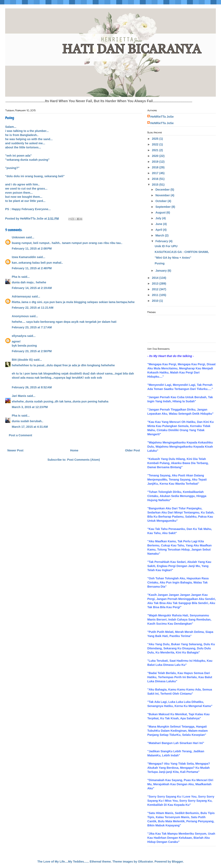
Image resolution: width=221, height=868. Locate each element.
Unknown (18, 237)
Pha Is (16, 277)
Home (74, 450)
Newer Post (15, 450)
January (161, 271)
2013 (156, 284)
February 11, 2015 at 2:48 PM (32, 268)
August (161, 212)
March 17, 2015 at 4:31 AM (30, 427)
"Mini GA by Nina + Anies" (173, 258)
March (160, 235)
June (159, 224)
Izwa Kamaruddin (24, 257)
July (159, 218)
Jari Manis (19, 396)
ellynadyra (19, 336)
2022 (156, 144)
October (161, 201)
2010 (156, 301)
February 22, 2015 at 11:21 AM (33, 308)
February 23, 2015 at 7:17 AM (32, 327)
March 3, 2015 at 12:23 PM (30, 407)
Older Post (133, 450)
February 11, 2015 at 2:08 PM (32, 249)
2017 (156, 173)
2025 (156, 139)
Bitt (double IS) (22, 360)
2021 (156, 150)
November (163, 195)
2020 (156, 156)
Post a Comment (20, 435)
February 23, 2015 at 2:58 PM (32, 351)
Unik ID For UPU (166, 246)
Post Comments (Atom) (84, 460)
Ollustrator (145, 862)
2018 (156, 167)
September (163, 207)
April (159, 230)
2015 (156, 185)
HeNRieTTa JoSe (162, 117)
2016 (156, 179)
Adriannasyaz (21, 296)
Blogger (177, 862)
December (163, 190)
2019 (156, 162)
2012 (156, 289)
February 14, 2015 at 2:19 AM (32, 288)
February (162, 241)
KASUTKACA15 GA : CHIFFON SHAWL (182, 252)
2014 (156, 278)
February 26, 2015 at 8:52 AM (32, 387)
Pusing (160, 263)
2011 (156, 295)
